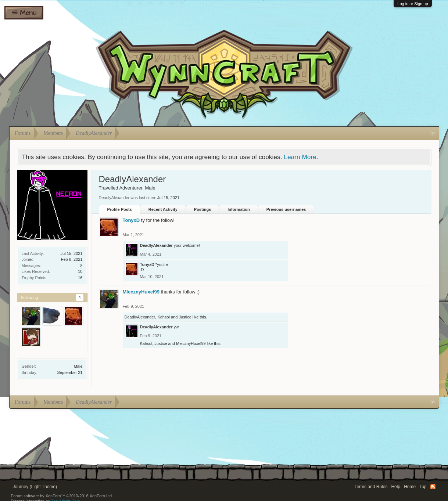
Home (410, 487)
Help (396, 487)
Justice (185, 317)
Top (423, 487)
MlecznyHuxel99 (141, 292)
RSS (433, 487)
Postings (203, 209)
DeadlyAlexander (156, 245)
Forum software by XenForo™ (62, 496)
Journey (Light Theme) (35, 487)
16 (80, 278)
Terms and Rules (371, 487)
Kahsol (164, 317)
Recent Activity (163, 209)
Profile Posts (120, 209)
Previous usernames (286, 209)
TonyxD (131, 220)
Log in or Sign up (413, 4)
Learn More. (301, 157)
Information (239, 209)
